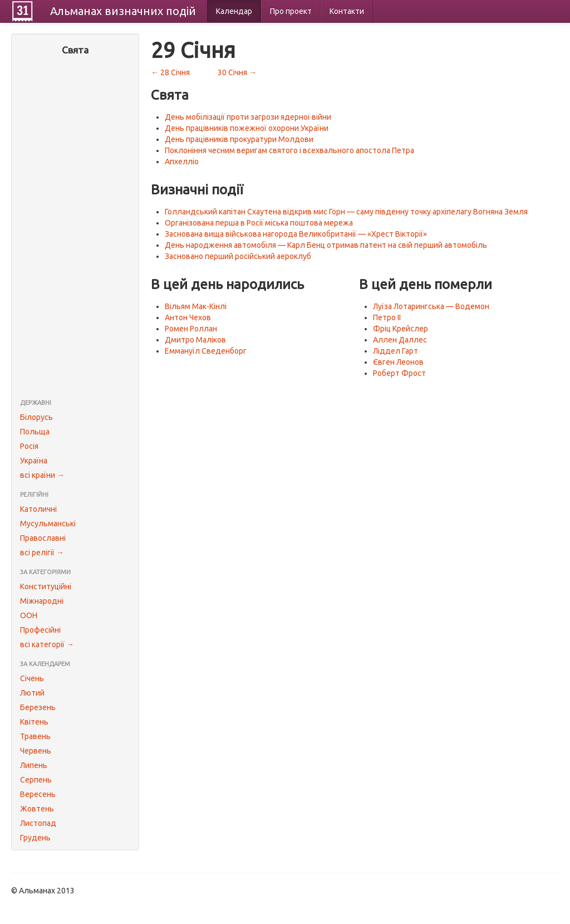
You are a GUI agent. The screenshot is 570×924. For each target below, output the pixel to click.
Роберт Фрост (399, 373)
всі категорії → (47, 644)
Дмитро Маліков (195, 340)
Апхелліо (182, 162)
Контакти (347, 11)
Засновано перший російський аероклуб (238, 256)
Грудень (35, 838)
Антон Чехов (188, 317)
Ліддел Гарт (395, 351)
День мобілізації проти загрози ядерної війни (248, 117)
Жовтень (37, 809)
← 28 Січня (170, 72)
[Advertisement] (75, 228)
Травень (35, 736)
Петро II (387, 317)
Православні (43, 538)
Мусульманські (48, 524)
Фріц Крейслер (401, 329)
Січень (32, 678)
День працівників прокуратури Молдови (239, 139)
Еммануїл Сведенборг (206, 351)
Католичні (38, 509)
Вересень (38, 794)
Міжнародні (42, 601)
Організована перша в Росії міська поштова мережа (259, 223)
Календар (234, 11)
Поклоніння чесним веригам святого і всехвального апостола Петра (289, 150)
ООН (29, 615)
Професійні (40, 630)
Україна (34, 461)
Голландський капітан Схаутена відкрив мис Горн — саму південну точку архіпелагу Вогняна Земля (346, 212)
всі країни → (42, 475)
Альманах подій (123, 11)
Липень (34, 765)
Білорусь (36, 417)
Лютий (32, 693)
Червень (36, 751)
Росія (29, 446)
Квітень (34, 722)
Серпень (36, 780)
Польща (35, 432)
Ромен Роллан (191, 329)
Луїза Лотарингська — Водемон (431, 306)
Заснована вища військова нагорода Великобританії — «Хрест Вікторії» (296, 234)
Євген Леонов (398, 362)
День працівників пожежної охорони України (247, 128)
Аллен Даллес (400, 340)
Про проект (291, 11)
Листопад (38, 823)
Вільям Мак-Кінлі (196, 306)
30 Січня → (237, 72)
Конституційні (46, 586)
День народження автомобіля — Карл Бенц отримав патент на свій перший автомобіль (326, 245)
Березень (38, 707)
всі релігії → (42, 553)
